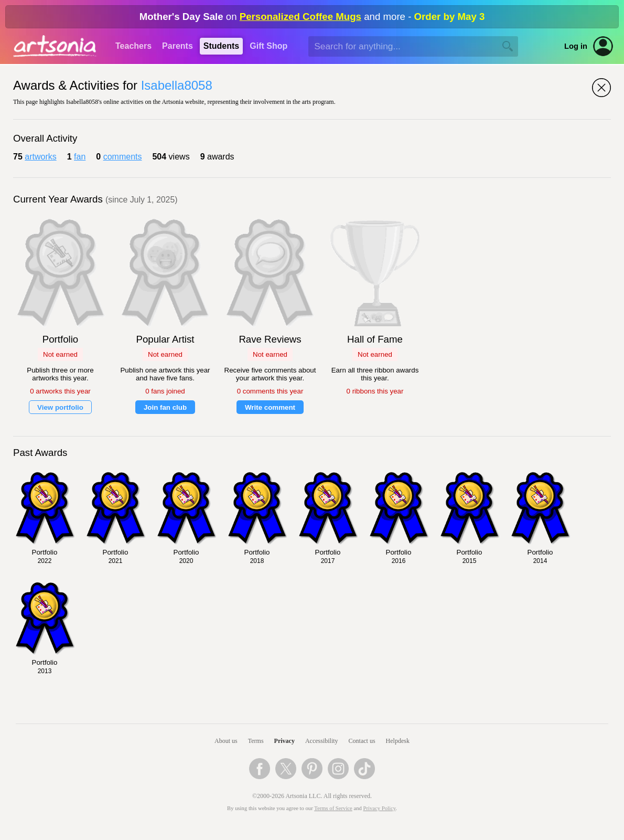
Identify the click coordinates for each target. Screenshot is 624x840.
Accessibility (322, 741)
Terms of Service (333, 808)
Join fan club (165, 407)
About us (226, 741)
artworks (40, 157)
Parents (177, 46)
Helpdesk (398, 741)
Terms (256, 741)
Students (221, 46)
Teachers (133, 46)
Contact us (362, 741)
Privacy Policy (380, 808)
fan (80, 157)
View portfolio (60, 407)
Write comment (270, 407)
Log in (576, 46)
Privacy (284, 741)
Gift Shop (268, 46)
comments (123, 157)
